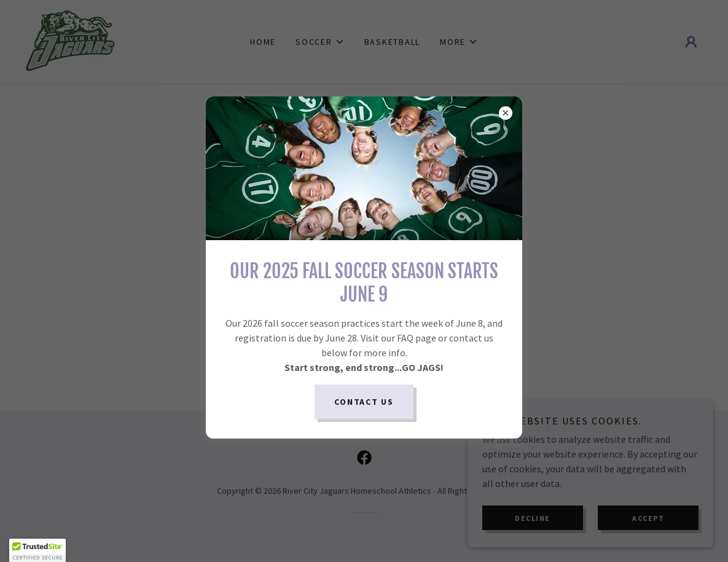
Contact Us (364, 402)
